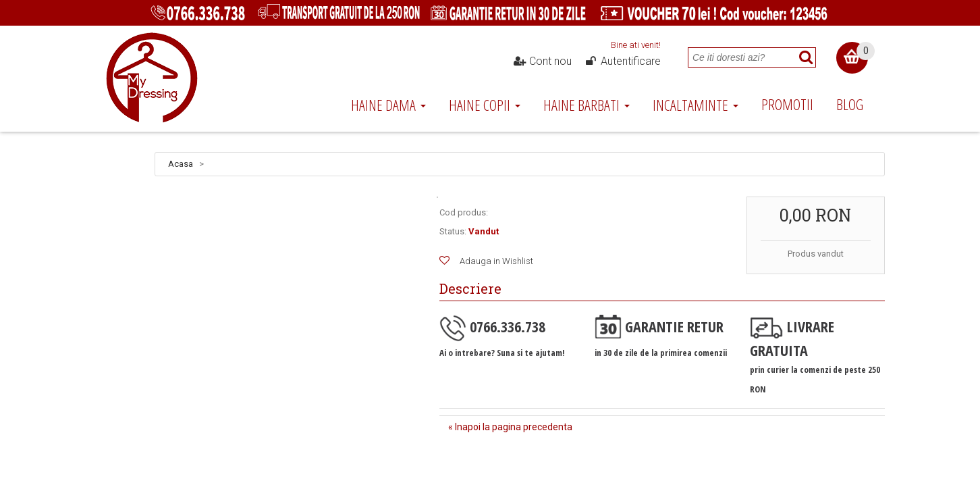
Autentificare (622, 61)
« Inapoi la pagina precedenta (510, 427)
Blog (850, 104)
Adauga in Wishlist (496, 261)
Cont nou (543, 61)
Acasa (181, 164)
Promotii (787, 104)
